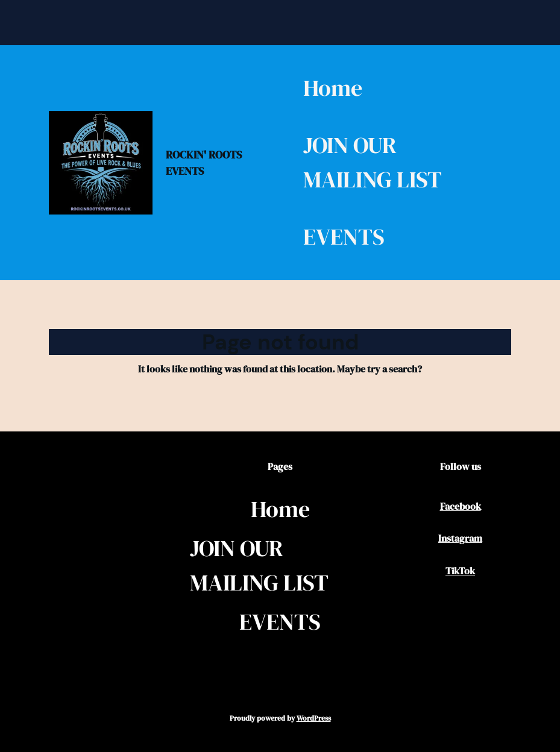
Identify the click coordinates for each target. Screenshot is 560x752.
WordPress (314, 718)
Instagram (460, 538)
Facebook (461, 506)
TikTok (460, 571)
